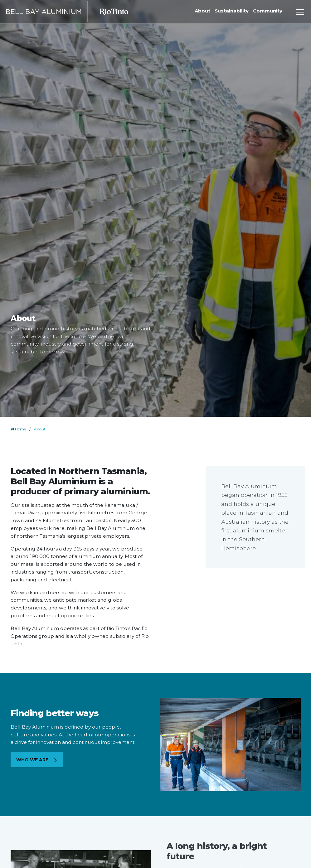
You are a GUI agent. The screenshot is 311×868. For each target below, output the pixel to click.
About (202, 11)
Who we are (33, 760)
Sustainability (232, 11)
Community (268, 11)
